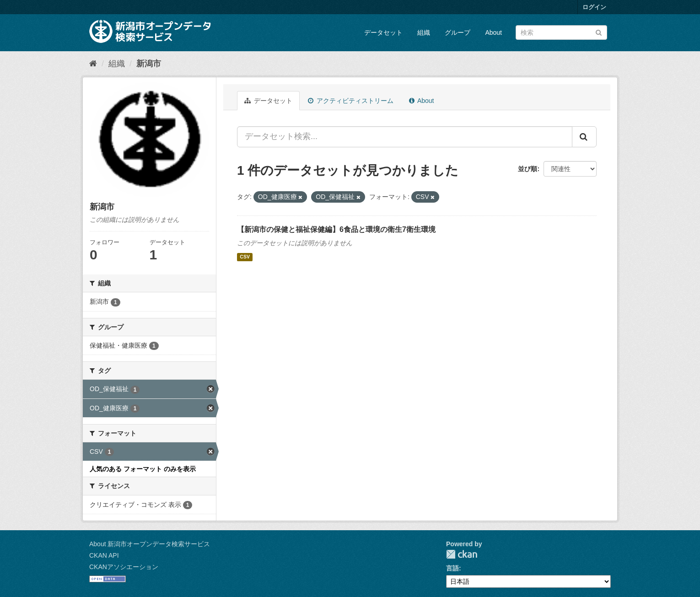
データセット (383, 32)
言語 (452, 568)
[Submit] (599, 32)
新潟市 (149, 64)
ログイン (594, 7)
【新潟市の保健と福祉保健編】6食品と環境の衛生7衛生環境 (336, 229)
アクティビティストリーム (351, 101)
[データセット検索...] (405, 137)
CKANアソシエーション (124, 567)
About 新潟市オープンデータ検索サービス (150, 544)
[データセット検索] (561, 32)
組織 (424, 32)
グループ (458, 32)
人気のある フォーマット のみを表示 (143, 469)
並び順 (528, 169)
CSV (245, 257)
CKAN (462, 554)
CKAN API (104, 555)
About (493, 32)
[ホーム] (93, 64)
